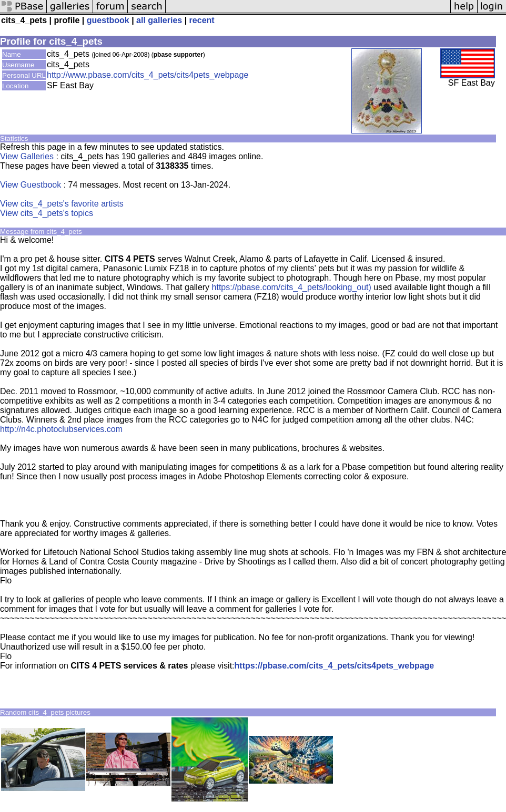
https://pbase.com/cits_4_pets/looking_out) (292, 287)
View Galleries (27, 156)
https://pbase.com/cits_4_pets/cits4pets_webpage (335, 666)
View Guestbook (31, 185)
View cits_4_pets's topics (47, 213)
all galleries (159, 20)
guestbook (108, 20)
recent (202, 20)
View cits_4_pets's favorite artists (62, 204)
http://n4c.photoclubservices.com (61, 429)
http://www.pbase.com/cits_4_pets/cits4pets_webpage (148, 75)
